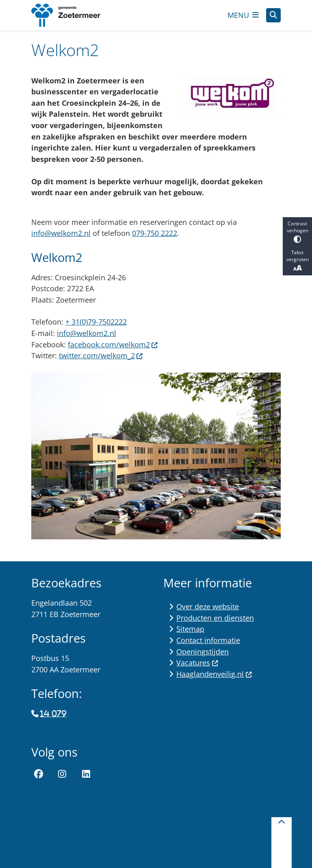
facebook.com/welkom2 (113, 345)
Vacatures (197, 663)
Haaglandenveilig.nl (214, 674)
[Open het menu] (243, 15)
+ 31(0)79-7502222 (96, 322)
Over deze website (208, 606)
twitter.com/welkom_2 (101, 355)
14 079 (53, 714)
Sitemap (190, 629)
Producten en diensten (215, 618)
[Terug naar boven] (282, 843)
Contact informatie (208, 640)
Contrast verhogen (297, 232)
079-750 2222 (155, 233)
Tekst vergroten (297, 261)
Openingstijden (203, 652)
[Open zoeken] (273, 15)
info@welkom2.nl (61, 233)
